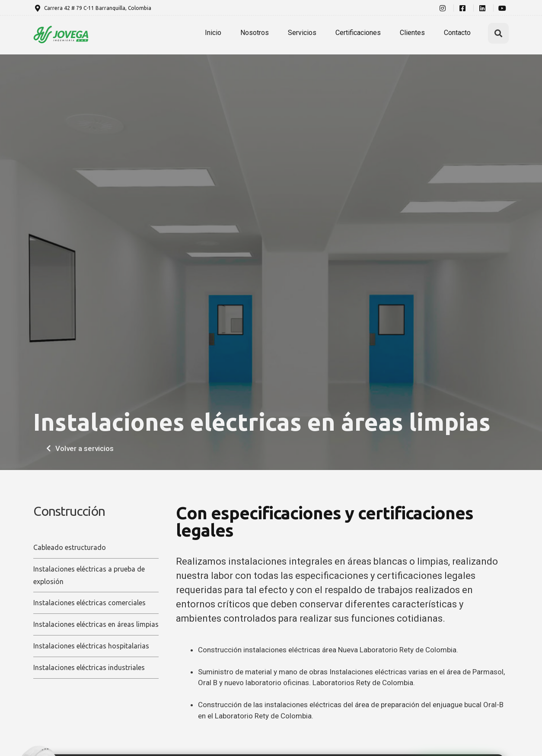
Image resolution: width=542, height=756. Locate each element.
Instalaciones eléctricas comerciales (89, 603)
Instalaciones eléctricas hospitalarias (91, 646)
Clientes (412, 33)
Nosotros (255, 33)
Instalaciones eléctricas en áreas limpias (96, 624)
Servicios (302, 33)
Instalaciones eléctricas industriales (89, 667)
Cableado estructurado (70, 547)
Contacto (457, 33)
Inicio (213, 33)
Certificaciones (358, 33)
